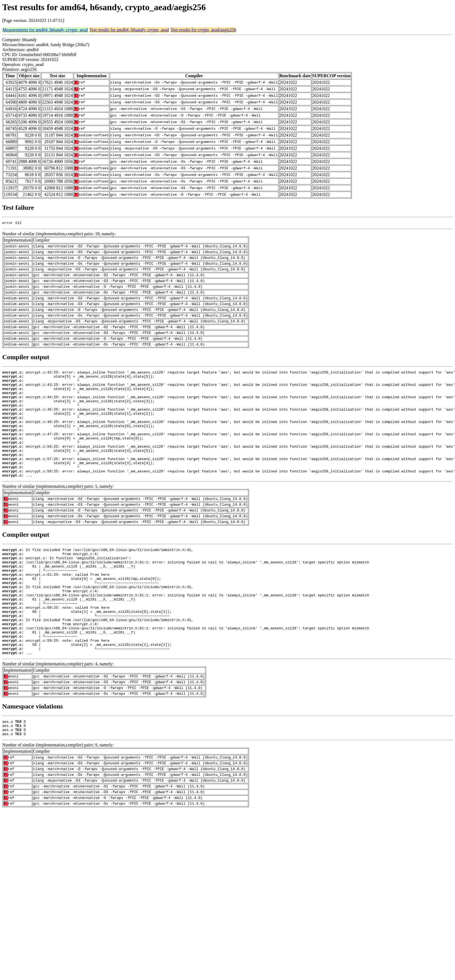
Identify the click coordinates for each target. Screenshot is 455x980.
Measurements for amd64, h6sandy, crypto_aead (45, 30)
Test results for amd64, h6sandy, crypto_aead (129, 30)
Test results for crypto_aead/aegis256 (203, 30)
